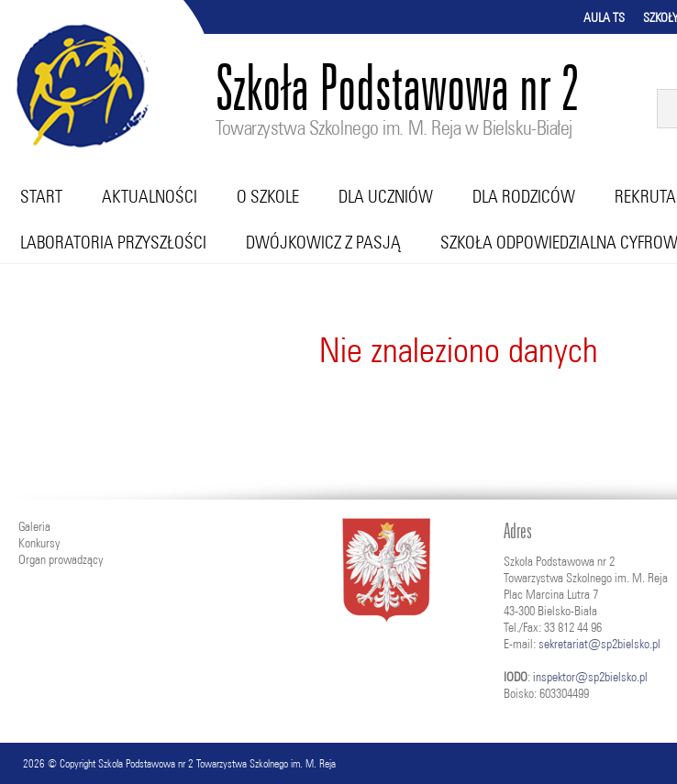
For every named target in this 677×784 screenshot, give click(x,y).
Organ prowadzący (61, 559)
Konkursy (39, 543)
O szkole (268, 196)
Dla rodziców (524, 196)
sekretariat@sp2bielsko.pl (599, 644)
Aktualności (150, 196)
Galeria (34, 526)
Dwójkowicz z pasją (323, 242)
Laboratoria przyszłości (113, 242)
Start (41, 196)
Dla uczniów (386, 196)
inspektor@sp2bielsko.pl (590, 677)
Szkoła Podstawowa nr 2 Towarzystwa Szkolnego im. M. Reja (217, 763)
